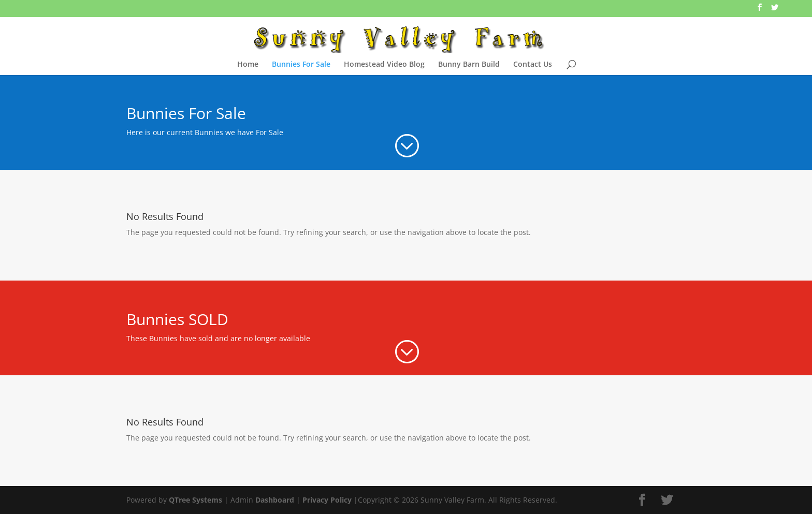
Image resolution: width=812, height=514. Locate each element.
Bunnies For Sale (301, 65)
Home (248, 65)
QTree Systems (195, 500)
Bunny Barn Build (469, 65)
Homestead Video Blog (384, 65)
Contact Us (533, 65)
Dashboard (275, 500)
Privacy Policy (327, 500)
